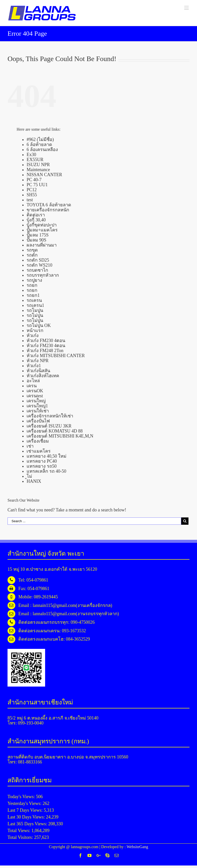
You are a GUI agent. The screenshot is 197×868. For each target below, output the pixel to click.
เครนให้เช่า (38, 411)
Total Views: (19, 831)
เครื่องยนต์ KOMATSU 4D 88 (55, 431)
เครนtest (35, 396)
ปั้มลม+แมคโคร (42, 230)
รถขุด (32, 250)
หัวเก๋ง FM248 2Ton (45, 351)
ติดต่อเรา (36, 215)
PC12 (32, 190)
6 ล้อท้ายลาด (39, 144)
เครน (32, 386)
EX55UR (35, 160)
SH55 (32, 195)
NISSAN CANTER (44, 175)
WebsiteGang (137, 847)
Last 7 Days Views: (26, 810)
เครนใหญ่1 (37, 406)
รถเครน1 (35, 305)
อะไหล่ (33, 381)
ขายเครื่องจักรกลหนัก (48, 210)
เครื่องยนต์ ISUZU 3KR (49, 426)
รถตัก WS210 (39, 265)
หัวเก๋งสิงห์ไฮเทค (43, 376)
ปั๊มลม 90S (36, 240)
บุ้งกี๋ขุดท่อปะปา (42, 225)
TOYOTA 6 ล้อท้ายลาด (49, 205)
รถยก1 (33, 295)
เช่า (30, 446)
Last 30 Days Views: (27, 817)
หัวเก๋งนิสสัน (38, 371)
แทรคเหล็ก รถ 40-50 (46, 471)
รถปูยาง (34, 280)
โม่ (29, 476)
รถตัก (32, 255)
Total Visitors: (21, 837)
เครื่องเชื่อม (38, 441)
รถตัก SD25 (38, 260)
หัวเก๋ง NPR (38, 361)
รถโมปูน (35, 310)
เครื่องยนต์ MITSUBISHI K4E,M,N (60, 436)
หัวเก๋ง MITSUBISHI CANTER (56, 356)
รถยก (32, 285)
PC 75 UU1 (37, 185)
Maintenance (38, 170)
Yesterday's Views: (25, 803)
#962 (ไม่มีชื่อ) (40, 139)
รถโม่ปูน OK (39, 325)
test (30, 200)
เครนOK (35, 391)
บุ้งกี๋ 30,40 (36, 220)
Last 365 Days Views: (28, 824)
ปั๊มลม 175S (38, 235)
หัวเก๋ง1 (34, 366)
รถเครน (34, 300)
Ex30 (31, 155)
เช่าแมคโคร (39, 451)
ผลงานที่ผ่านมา (42, 245)
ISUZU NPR (38, 165)
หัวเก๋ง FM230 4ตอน (46, 341)
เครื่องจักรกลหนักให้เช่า (50, 416)
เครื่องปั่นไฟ (38, 421)
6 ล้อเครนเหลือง (42, 150)
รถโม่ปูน (35, 315)
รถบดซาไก (37, 270)
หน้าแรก (35, 330)
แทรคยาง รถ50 (42, 466)
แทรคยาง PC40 (42, 461)
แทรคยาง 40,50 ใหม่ (46, 456)
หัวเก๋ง (33, 335)
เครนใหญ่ (36, 401)
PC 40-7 (34, 180)
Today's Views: (22, 797)
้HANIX (34, 481)
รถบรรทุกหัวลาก (43, 275)
